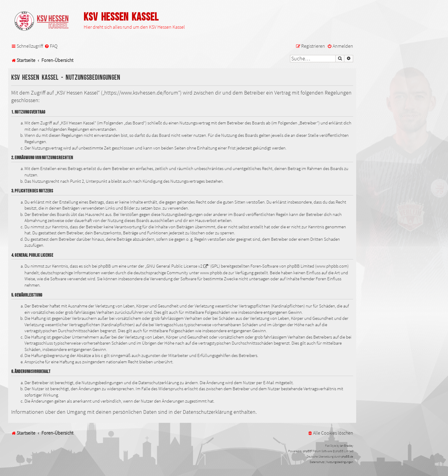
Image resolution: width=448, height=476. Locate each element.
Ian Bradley (346, 446)
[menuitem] (51, 46)
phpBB (307, 451)
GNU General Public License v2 (174, 266)
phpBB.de (347, 457)
